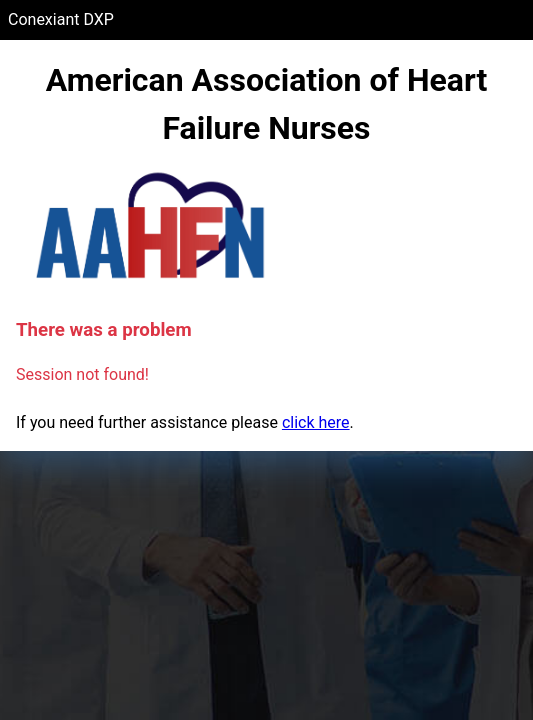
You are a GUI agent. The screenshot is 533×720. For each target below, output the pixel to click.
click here (316, 422)
